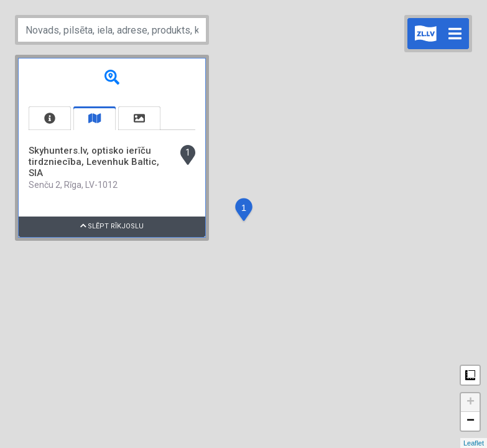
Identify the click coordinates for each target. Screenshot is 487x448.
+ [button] (471, 403)
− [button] (471, 421)
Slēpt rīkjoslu (112, 226)
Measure (470, 375)
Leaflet (474, 443)
